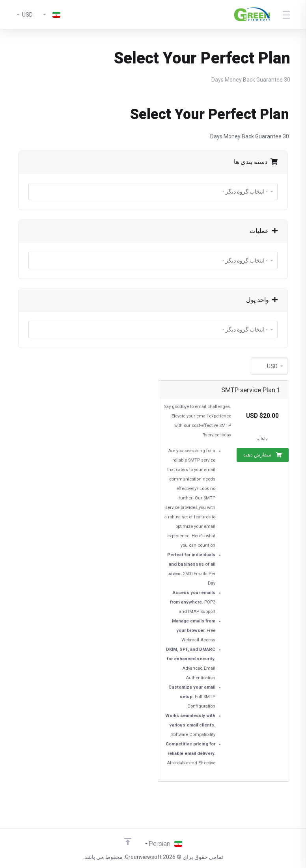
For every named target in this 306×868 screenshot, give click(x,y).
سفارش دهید (263, 455)
